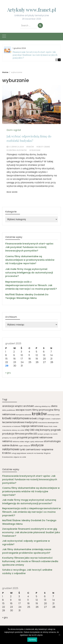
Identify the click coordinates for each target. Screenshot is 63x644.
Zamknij (32, 640)
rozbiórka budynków (17, 150)
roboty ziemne (43, 147)
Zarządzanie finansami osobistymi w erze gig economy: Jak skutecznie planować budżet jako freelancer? (31, 532)
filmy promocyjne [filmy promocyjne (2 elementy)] (43, 410)
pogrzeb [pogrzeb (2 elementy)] (56, 430)
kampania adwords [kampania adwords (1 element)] (24, 415)
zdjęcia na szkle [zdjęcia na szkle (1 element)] (20, 457)
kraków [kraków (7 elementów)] (39, 414)
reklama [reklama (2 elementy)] (7, 441)
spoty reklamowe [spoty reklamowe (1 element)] (37, 442)
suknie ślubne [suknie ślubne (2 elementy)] (10, 445)
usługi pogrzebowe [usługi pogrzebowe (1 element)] (19, 453)
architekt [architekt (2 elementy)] (29, 406)
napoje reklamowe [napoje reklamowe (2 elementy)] (32, 426)
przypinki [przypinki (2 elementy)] (22, 437)
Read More (12, 192)
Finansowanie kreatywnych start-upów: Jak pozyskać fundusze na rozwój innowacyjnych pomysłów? (35, 55)
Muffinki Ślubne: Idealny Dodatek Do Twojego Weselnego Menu (27, 296)
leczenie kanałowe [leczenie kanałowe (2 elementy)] (13, 422)
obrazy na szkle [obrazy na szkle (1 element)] (18, 430)
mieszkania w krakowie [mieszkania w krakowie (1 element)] (11, 426)
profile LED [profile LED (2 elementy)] (31, 434)
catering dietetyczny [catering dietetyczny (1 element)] (42, 406)
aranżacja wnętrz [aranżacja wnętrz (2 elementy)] (12, 406)
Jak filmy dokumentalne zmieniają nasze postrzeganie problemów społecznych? (27, 551)
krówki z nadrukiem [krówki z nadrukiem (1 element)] (53, 419)
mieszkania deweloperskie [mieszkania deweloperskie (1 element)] (48, 423)
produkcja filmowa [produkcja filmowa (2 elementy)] (13, 434)
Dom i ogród (14, 130)
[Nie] (59, 635)
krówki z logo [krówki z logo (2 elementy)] (37, 418)
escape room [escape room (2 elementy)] (24, 410)
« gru (8, 373)
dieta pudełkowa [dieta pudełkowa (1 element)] (9, 410)
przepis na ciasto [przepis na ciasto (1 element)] (51, 434)
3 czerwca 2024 (16, 147)
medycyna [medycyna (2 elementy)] (31, 422)
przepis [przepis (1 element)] (41, 434)
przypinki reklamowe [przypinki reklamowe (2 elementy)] (40, 437)
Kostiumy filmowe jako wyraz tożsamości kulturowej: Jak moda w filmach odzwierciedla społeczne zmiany (30, 561)
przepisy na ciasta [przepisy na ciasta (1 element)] (9, 438)
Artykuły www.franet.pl (32, 10)
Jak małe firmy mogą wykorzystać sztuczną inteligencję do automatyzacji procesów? (29, 273)
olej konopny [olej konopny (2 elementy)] (43, 430)
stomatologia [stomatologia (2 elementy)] (52, 441)
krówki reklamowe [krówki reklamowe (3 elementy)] (16, 418)
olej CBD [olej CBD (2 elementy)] (30, 430)
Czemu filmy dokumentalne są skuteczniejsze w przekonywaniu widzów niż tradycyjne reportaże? (30, 260)
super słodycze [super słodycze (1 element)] (24, 446)
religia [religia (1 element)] (27, 442)
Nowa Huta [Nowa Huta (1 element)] (48, 426)
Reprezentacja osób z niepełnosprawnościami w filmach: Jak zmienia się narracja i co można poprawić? (31, 285)
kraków (30, 147)
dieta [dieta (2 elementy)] (54, 406)
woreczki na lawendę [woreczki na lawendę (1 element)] (35, 453)
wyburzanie (35, 150)
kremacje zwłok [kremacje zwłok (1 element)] (53, 415)
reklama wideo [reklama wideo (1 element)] (18, 442)
